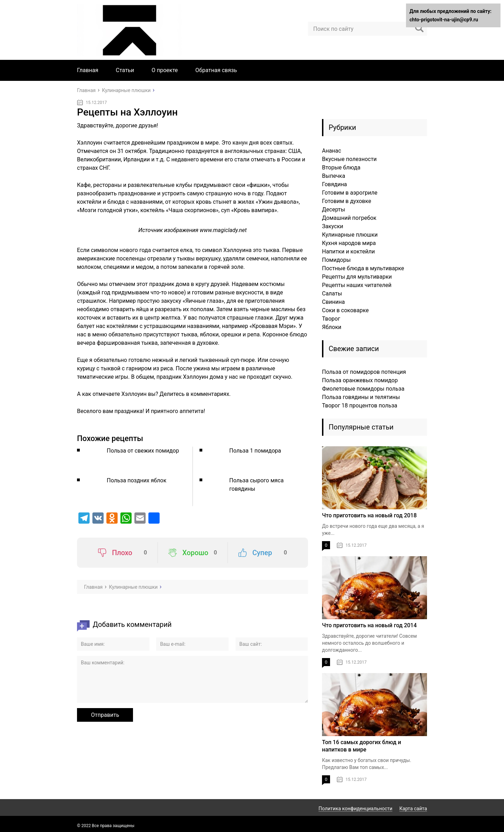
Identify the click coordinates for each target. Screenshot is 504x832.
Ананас (332, 151)
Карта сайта (413, 809)
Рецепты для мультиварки (357, 277)
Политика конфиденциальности (355, 809)
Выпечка (334, 176)
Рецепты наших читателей (357, 285)
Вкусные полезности (349, 159)
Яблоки (332, 327)
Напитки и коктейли (348, 251)
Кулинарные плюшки (350, 235)
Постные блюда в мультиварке (363, 268)
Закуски (333, 226)
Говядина (334, 184)
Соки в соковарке (345, 310)
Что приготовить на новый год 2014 (369, 625)
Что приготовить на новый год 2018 (369, 515)
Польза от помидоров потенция (364, 372)
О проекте (165, 70)
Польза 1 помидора (255, 451)
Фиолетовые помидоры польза (363, 389)
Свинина (333, 302)
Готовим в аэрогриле (350, 193)
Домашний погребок (349, 218)
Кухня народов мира (349, 243)
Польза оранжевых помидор (360, 380)
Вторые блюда (341, 167)
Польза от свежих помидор (143, 451)
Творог (331, 319)
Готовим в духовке (347, 201)
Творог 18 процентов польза (360, 405)
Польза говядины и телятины (361, 397)
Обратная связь (216, 70)
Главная (88, 70)
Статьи (125, 70)
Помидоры (336, 260)
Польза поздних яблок (136, 480)
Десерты (334, 209)
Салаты (332, 293)
